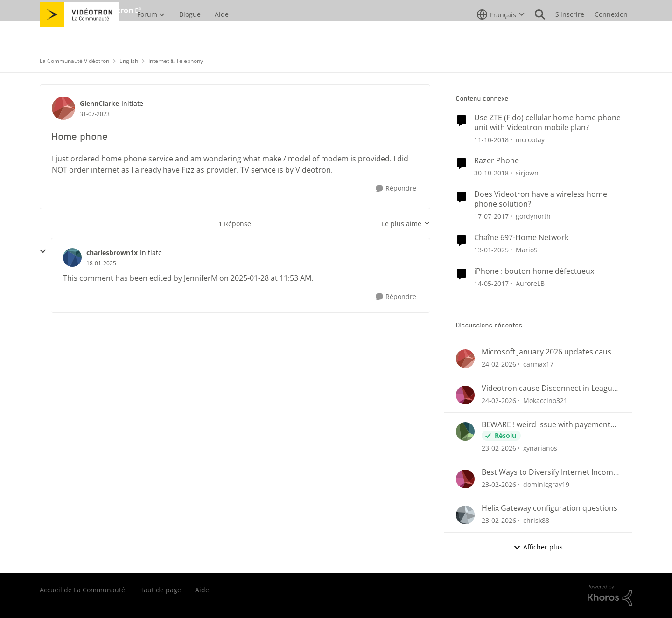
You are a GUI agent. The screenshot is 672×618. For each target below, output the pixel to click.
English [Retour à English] (129, 61)
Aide (202, 590)
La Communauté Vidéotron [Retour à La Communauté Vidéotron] (74, 61)
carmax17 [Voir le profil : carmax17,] (538, 364)
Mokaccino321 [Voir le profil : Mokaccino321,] (545, 400)
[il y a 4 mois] (499, 364)
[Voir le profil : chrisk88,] (465, 515)
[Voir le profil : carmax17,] (465, 359)
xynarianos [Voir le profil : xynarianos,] (540, 448)
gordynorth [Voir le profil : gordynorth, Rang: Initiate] (533, 216)
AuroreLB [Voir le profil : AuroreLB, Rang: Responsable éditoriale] (530, 283)
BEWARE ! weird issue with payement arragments (546, 425)
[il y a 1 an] (491, 250)
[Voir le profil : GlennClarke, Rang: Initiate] (63, 108)
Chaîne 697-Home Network (521, 238)
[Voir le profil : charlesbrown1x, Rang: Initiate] (72, 257)
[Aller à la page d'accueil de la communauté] (79, 35)
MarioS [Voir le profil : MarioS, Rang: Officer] (527, 250)
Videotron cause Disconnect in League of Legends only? (549, 388)
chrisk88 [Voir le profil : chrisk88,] (536, 520)
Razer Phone (497, 161)
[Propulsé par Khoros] (610, 596)
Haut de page (160, 590)
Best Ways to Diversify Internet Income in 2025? (549, 472)
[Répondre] (396, 189)
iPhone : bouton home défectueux (534, 271)
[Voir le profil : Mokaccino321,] (465, 395)
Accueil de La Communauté (82, 590)
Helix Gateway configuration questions (549, 508)
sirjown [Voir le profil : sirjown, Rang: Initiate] (527, 173)
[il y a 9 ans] (491, 216)
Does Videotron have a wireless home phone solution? (541, 199)
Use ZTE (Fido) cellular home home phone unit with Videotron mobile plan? (547, 123)
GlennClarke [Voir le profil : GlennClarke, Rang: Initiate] (99, 103)
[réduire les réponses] (43, 251)
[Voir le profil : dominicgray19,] (465, 479)
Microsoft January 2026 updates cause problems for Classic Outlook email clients (549, 352)
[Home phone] (101, 264)
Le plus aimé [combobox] (406, 224)
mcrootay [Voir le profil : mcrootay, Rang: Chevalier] (530, 139)
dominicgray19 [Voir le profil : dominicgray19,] (546, 484)
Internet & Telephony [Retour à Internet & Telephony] (176, 61)
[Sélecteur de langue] (501, 35)
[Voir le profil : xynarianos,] (465, 431)
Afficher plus (538, 547)
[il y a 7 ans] (491, 139)
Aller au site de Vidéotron (87, 10)
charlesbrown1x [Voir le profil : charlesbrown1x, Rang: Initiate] (112, 253)
